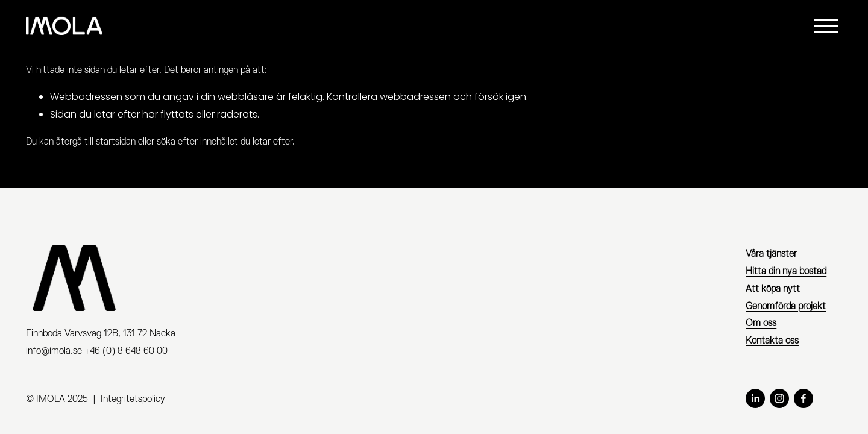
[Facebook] (804, 398)
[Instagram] (779, 398)
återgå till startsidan (96, 142)
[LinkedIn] (755, 398)
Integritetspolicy (133, 399)
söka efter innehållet (197, 142)
